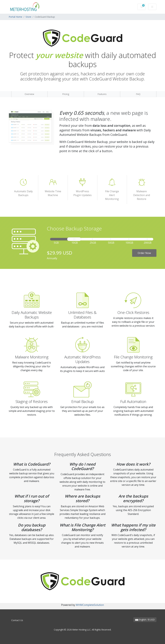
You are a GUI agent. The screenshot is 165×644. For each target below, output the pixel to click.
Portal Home (15, 17)
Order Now (144, 253)
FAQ (138, 94)
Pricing (66, 94)
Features (102, 94)
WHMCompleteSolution (90, 605)
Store (28, 17)
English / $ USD (145, 620)
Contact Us (17, 620)
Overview (29, 94)
